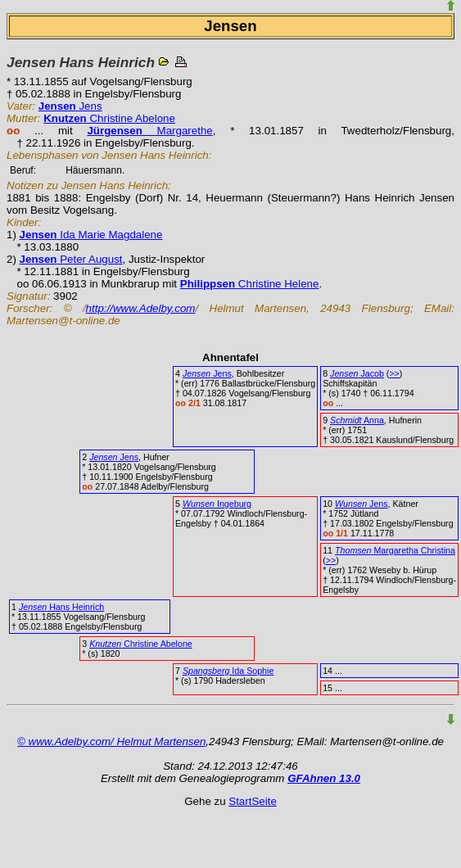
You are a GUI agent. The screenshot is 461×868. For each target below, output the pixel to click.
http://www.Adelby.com (141, 308)
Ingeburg (217, 504)
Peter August (71, 259)
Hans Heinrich (61, 607)
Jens (70, 106)
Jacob (357, 373)
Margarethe (149, 131)
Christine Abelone (109, 118)
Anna (357, 420)
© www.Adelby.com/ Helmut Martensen (111, 741)
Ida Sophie (228, 671)
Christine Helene (250, 284)
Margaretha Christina (395, 550)
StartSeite (253, 801)
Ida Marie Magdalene (91, 235)
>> (394, 373)
